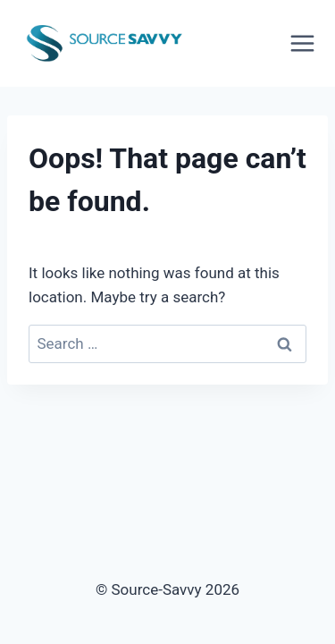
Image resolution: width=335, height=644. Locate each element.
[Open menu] (308, 43)
